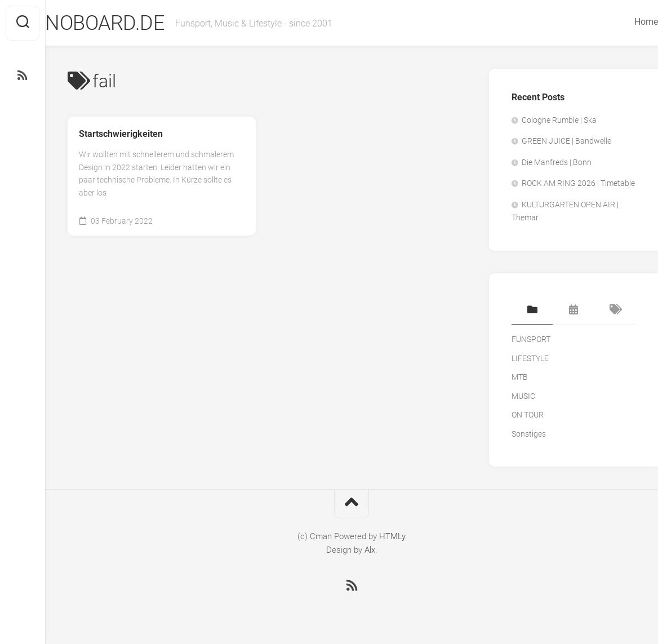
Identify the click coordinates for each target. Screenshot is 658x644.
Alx (370, 550)
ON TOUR (528, 415)
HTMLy (392, 536)
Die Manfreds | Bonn (557, 162)
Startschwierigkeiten (121, 134)
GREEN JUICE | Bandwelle (566, 141)
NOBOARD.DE (127, 23)
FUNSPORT (531, 339)
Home (624, 22)
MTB (520, 377)
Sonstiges (529, 434)
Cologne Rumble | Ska (559, 120)
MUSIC (523, 396)
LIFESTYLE (530, 358)
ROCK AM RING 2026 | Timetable (578, 183)
